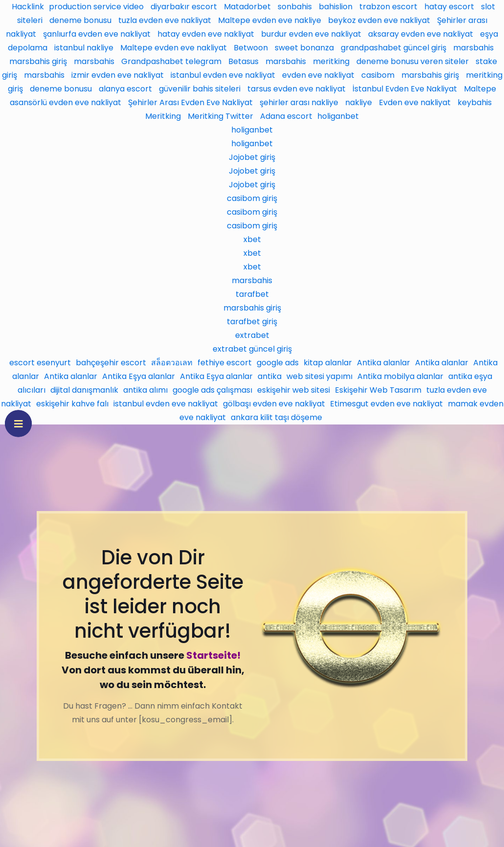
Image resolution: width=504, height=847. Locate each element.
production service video (96, 7)
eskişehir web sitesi (294, 390)
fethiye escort (225, 363)
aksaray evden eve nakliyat (421, 34)
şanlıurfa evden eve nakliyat (97, 34)
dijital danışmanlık (84, 390)
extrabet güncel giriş (252, 349)
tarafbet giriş (252, 322)
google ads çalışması (212, 390)
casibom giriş (252, 198)
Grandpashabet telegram (171, 61)
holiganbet (338, 116)
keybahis (475, 102)
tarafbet (252, 294)
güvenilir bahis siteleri (200, 89)
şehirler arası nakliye (299, 102)
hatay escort (449, 7)
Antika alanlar (383, 363)
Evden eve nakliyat (415, 102)
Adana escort (286, 116)
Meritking (163, 116)
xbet (252, 239)
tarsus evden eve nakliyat (296, 89)
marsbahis (473, 48)
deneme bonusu (80, 20)
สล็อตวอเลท (172, 363)
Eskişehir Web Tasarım (378, 390)
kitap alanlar (328, 363)
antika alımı (145, 390)
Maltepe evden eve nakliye (270, 20)
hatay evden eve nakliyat (206, 34)
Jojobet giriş (252, 157)
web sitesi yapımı (319, 376)
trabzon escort (388, 7)
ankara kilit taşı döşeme (276, 417)
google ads (278, 363)
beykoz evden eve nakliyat (379, 20)
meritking (331, 61)
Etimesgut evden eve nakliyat (386, 404)
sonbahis (295, 7)
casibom (378, 75)
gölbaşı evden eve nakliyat (274, 404)
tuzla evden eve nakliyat (165, 20)
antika (270, 376)
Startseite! (213, 655)
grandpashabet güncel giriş (394, 48)
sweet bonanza (304, 48)
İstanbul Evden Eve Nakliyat (405, 89)
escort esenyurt (40, 363)
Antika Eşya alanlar (139, 376)
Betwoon (251, 48)
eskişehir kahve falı (72, 404)
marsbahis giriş (38, 61)
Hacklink (28, 7)
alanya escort (125, 89)
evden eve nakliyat (318, 75)
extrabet (252, 335)
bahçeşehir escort (111, 363)
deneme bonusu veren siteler (413, 61)
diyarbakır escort (184, 7)
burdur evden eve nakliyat (311, 34)
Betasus (243, 61)
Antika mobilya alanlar (400, 376)
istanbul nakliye (84, 48)
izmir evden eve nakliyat (118, 75)
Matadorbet (247, 7)
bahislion (336, 7)
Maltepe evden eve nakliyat (174, 48)
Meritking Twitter (220, 116)
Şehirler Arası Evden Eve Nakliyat (190, 102)
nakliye (359, 102)
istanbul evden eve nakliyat (223, 75)
